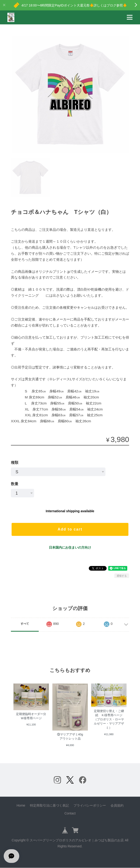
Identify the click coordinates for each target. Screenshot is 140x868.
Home (21, 805)
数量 (15, 484)
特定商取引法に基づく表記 (49, 805)
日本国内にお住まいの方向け (70, 547)
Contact (70, 813)
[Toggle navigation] (130, 17)
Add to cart (70, 529)
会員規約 (117, 805)
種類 (15, 463)
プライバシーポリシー (90, 805)
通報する (122, 576)
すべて (25, 624)
